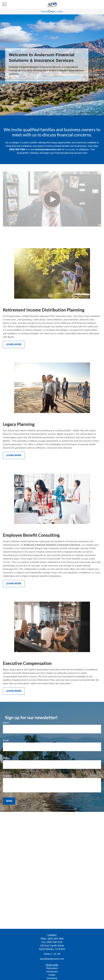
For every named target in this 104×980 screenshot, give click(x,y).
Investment (52, 972)
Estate (52, 975)
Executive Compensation (27, 663)
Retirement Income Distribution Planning (44, 310)
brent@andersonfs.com (52, 959)
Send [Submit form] (9, 801)
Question (8, 776)
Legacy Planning (19, 424)
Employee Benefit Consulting (31, 535)
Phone (6, 758)
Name (6, 723)
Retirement (52, 968)
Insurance (52, 978)
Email (6, 740)
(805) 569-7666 (56, 939)
